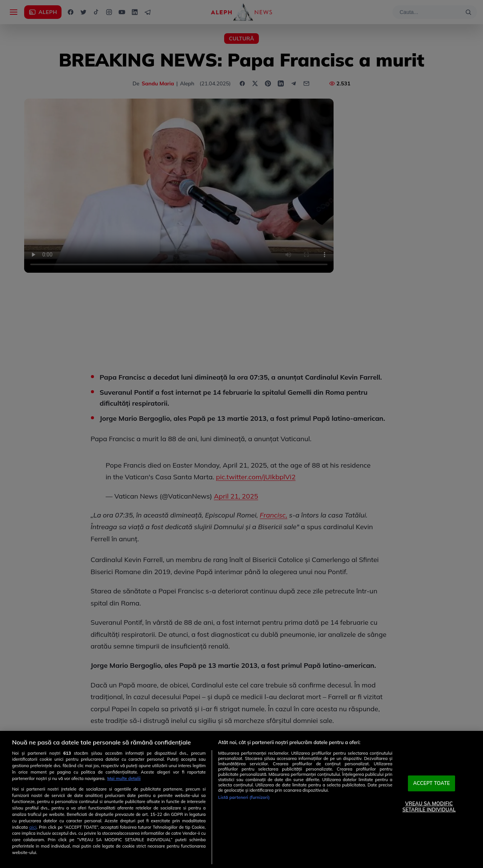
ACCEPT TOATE (432, 783)
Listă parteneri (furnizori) (244, 797)
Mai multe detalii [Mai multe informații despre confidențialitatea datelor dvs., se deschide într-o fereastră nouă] (124, 778)
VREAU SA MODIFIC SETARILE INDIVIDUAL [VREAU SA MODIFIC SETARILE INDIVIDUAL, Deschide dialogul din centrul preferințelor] (429, 806)
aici (33, 827)
